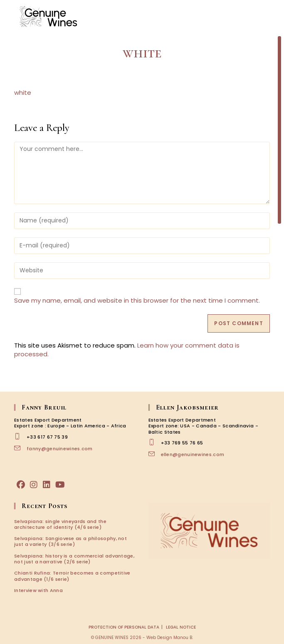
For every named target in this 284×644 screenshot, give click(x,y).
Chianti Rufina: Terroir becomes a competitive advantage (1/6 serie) (72, 576)
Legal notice (181, 627)
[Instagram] (34, 485)
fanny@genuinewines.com (60, 449)
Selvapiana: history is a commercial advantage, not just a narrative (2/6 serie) (74, 559)
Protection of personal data (124, 627)
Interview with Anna (38, 590)
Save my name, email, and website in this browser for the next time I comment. (137, 300)
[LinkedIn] (47, 485)
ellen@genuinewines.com (193, 454)
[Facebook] (21, 485)
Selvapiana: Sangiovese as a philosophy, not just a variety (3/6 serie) (70, 541)
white (23, 93)
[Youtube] (60, 485)
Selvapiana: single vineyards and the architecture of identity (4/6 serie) (60, 524)
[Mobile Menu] (267, 16)
